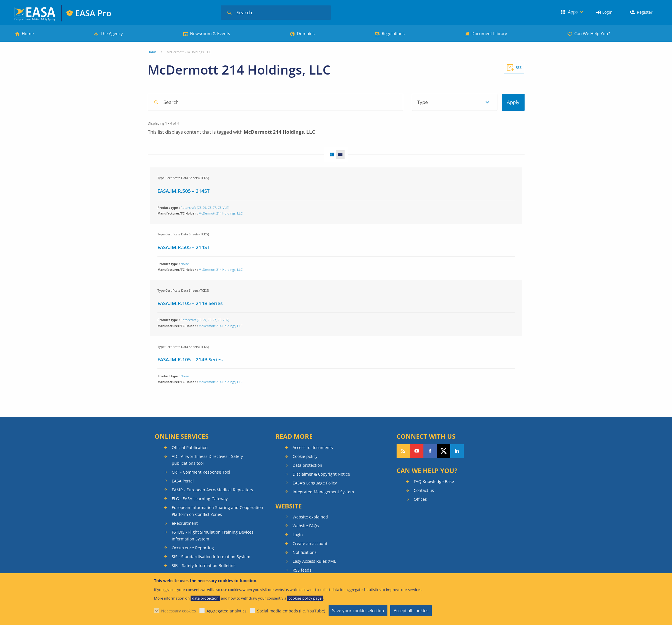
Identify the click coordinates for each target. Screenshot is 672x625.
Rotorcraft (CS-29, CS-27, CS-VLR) (205, 208)
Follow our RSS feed (403, 451)
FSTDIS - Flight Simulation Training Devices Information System (213, 535)
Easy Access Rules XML (314, 561)
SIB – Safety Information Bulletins (204, 565)
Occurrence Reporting (193, 548)
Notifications (305, 552)
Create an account (310, 543)
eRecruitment (185, 523)
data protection (205, 598)
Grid (330, 155)
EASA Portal (183, 481)
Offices (420, 499)
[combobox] (312, 102)
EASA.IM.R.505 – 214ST (184, 191)
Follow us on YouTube (417, 451)
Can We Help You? (592, 33)
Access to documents (313, 447)
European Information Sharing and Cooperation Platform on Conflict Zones (217, 511)
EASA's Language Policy (315, 483)
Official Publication (190, 447)
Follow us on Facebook (430, 451)
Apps (573, 12)
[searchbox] (278, 102)
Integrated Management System (323, 492)
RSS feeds (302, 570)
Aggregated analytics (227, 611)
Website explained (310, 517)
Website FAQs (306, 526)
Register (645, 12)
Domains (306, 33)
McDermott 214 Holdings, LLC (221, 213)
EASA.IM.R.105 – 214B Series (190, 303)
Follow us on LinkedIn (457, 451)
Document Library (489, 33)
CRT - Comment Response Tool (201, 472)
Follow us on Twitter (444, 451)
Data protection (307, 465)
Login (607, 12)
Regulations (393, 33)
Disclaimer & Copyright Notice (321, 474)
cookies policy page (305, 598)
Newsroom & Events (210, 33)
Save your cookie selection (358, 610)
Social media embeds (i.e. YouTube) (291, 611)
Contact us (424, 490)
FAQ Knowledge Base (434, 481)
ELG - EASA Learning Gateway (200, 499)
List (342, 155)
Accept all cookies (411, 610)
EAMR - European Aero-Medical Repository (212, 490)
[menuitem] (604, 12)
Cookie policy (305, 456)
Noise (185, 264)
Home (28, 33)
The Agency (112, 33)
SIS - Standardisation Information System (211, 557)
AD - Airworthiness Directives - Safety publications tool (207, 460)
